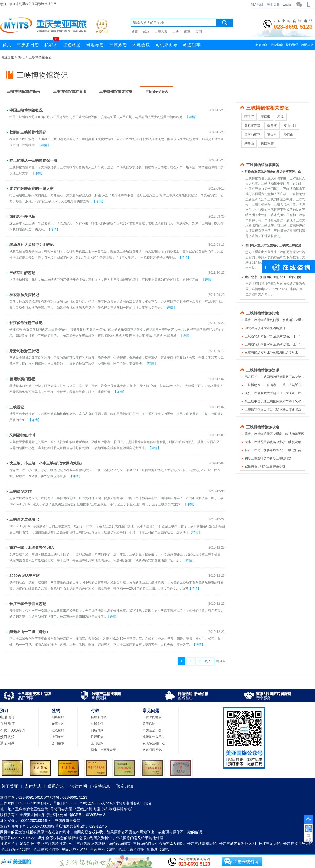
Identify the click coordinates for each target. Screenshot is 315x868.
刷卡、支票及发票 (103, 750)
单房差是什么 (152, 730)
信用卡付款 (99, 717)
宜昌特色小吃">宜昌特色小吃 (265, 466)
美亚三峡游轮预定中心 (55, 844)
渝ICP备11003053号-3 (87, 815)
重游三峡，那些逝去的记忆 (31, 548)
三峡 (176, 31)
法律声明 (79, 786)
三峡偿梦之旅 (20, 491)
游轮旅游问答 (119, 844)
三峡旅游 (118, 45)
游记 (22, 57)
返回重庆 (267, 144)
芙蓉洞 (266, 117)
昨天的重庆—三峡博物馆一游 (33, 160)
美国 (199, 31)
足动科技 (27, 844)
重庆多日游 (28, 45)
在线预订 (7, 724)
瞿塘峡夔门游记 (22, 379)
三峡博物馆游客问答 (263, 165)
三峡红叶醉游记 (22, 273)
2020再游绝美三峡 (25, 576)
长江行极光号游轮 (16, 849)
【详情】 (192, 117)
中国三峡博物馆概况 (26, 110)
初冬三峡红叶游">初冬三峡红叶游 (268, 458)
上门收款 (97, 743)
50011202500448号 (36, 820)
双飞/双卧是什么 (154, 743)
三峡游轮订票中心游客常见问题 (159, 844)
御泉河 (272, 126)
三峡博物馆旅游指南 (23, 91)
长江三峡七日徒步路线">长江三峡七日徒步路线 (278, 450)
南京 (187, 31)
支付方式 (33, 786)
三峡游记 (17, 407)
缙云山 (249, 144)
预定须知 (125, 786)
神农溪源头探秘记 (24, 295)
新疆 (135, 31)
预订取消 (7, 737)
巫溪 (281, 117)
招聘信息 (102, 786)
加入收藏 (257, 4)
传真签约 (58, 724)
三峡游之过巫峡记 (24, 519)
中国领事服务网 (67, 820)
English (288, 4)
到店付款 (97, 730)
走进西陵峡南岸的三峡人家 (31, 188)
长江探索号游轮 (46, 849)
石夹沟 (272, 135)
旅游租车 (192, 45)
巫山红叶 (290, 126)
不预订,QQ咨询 (13, 730)
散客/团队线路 (152, 750)
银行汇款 (97, 737)
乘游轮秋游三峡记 (24, 351)
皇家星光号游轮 (103, 849)
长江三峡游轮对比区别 (238, 844)
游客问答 (262, 45)
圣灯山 (288, 135)
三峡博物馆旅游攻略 (116, 91)
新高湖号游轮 (158, 849)
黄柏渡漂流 (252, 126)
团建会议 (141, 45)
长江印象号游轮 (131, 849)
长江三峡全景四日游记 (28, 604)
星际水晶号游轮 (75, 849)
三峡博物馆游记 (40, 57)
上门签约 (58, 737)
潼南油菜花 (252, 135)
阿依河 (249, 117)
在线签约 (58, 730)
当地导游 (95, 45)
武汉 (146, 31)
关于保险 (149, 724)
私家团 (52, 43)
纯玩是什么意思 (154, 737)
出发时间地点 (152, 717)
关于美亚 (273, 4)
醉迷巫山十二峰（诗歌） (30, 632)
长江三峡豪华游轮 (202, 844)
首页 (7, 45)
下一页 (204, 661)
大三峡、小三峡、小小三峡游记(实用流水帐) (46, 463)
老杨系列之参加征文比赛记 (31, 245)
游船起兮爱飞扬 (22, 217)
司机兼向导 (167, 45)
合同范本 (58, 743)
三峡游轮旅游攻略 (91, 844)
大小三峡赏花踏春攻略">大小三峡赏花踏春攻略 (278, 442)
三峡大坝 (161, 31)
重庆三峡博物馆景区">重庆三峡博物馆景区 (274, 434)
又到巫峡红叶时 (22, 435)
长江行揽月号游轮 (298, 844)
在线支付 (97, 724)
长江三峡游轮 (270, 844)
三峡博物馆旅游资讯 (70, 91)
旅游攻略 (307, 45)
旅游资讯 (292, 45)
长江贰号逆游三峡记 (26, 323)
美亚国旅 (8, 57)
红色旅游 (72, 45)
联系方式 (56, 786)
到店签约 (58, 717)
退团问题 (7, 743)
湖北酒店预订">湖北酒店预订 (265, 328)
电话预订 (7, 717)
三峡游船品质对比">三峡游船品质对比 (271, 353)
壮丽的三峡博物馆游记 (28, 132)
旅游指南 (277, 45)
